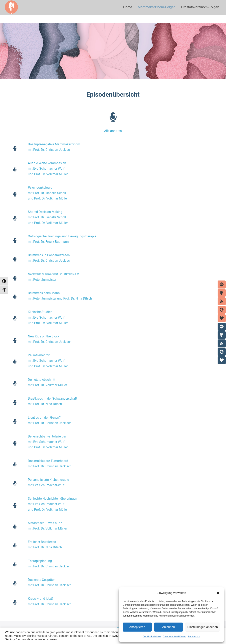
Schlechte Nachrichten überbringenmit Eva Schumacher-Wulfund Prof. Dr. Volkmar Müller (52, 504)
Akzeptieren (137, 627)
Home (128, 7)
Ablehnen (168, 627)
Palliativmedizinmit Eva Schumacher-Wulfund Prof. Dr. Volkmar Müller (48, 361)
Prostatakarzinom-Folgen (200, 7)
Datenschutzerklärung (174, 637)
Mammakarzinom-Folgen (157, 7)
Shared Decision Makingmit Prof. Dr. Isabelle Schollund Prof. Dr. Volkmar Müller (48, 217)
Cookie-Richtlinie (152, 637)
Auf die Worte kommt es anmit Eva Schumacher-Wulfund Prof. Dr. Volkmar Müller (48, 169)
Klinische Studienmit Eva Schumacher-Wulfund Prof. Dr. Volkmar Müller (48, 317)
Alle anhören (113, 131)
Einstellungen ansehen (203, 627)
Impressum (194, 637)
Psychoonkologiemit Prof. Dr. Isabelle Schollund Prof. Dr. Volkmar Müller (48, 193)
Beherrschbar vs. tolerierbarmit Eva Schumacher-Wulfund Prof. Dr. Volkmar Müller (48, 442)
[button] (218, 593)
